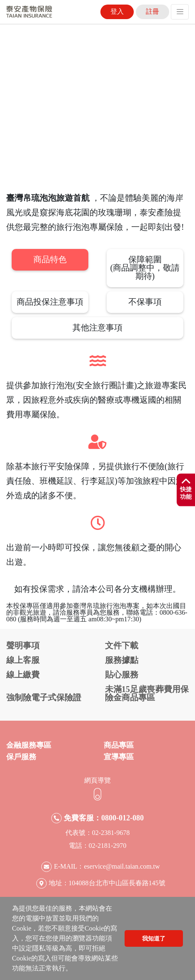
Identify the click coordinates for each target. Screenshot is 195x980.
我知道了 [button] (154, 938)
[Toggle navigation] (180, 12)
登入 (117, 11)
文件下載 (122, 645)
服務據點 (122, 660)
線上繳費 (23, 675)
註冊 (152, 11)
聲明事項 (23, 645)
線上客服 (23, 660)
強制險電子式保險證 (44, 697)
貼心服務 (122, 675)
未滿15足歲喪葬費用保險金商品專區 (147, 693)
